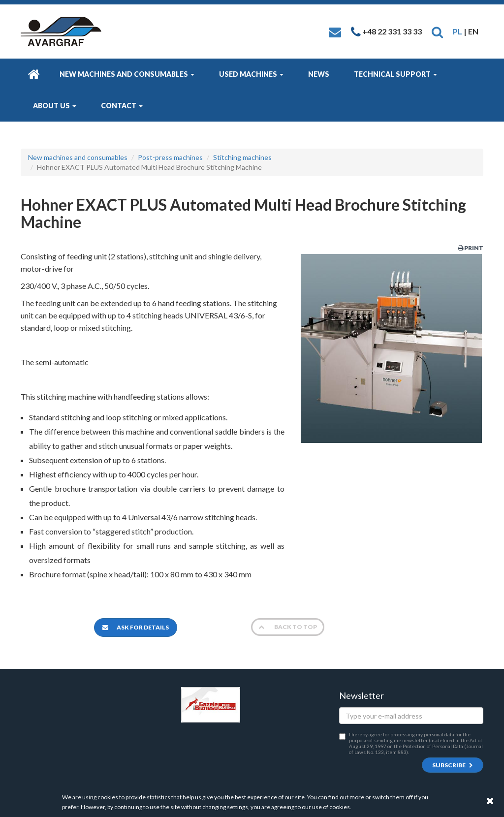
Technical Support (395, 74)
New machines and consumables (127, 74)
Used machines (251, 74)
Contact (122, 106)
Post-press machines (170, 157)
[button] (437, 31)
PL (457, 31)
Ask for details (136, 627)
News (319, 74)
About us (55, 106)
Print (471, 248)
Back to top (288, 627)
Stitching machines (242, 157)
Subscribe (453, 765)
